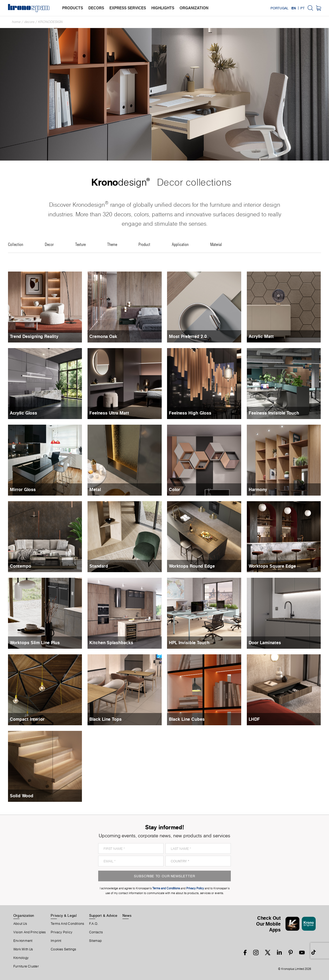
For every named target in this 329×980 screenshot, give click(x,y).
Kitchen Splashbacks (111, 643)
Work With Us (23, 949)
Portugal (280, 8)
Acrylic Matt (261, 336)
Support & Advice (103, 915)
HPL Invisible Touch (189, 643)
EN (294, 8)
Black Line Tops (106, 719)
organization (194, 8)
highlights (163, 8)
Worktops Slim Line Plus (35, 643)
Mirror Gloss (23, 489)
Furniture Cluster (26, 966)
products (73, 8)
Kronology (21, 958)
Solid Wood (22, 796)
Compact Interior (27, 719)
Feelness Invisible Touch (274, 413)
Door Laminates (265, 643)
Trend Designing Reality (34, 336)
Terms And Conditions (67, 924)
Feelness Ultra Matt (109, 413)
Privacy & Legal (64, 915)
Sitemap (96, 941)
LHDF (254, 719)
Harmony (258, 489)
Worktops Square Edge (272, 566)
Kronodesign (50, 22)
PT (303, 8)
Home (16, 22)
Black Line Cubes (187, 719)
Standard (99, 566)
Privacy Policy (62, 932)
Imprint (56, 941)
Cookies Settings (64, 949)
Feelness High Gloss (190, 413)
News (127, 915)
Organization (24, 915)
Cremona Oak (103, 336)
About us (20, 924)
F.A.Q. (94, 924)
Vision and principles (30, 932)
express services (128, 8)
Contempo (21, 566)
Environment (23, 941)
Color (175, 489)
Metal (95, 489)
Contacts (96, 932)
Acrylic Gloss (23, 413)
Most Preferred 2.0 (188, 336)
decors (96, 8)
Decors (29, 22)
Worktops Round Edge (192, 566)
